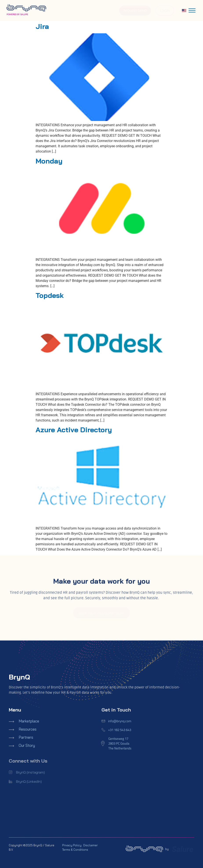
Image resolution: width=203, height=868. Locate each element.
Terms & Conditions (75, 850)
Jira (42, 26)
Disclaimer (91, 845)
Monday (49, 161)
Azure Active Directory (74, 430)
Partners (26, 737)
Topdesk (50, 295)
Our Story (27, 745)
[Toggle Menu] (192, 10)
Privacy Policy (72, 845)
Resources (28, 729)
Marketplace (29, 721)
